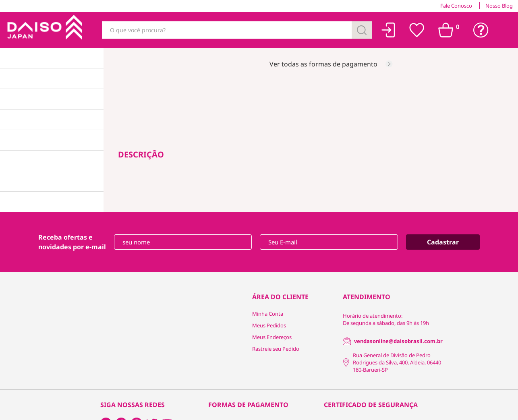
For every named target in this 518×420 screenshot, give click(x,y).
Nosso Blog (499, 6)
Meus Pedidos (269, 325)
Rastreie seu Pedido (276, 349)
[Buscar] (362, 30)
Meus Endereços (272, 337)
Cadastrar (443, 242)
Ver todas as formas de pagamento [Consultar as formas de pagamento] (323, 64)
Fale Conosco (456, 6)
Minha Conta (268, 314)
